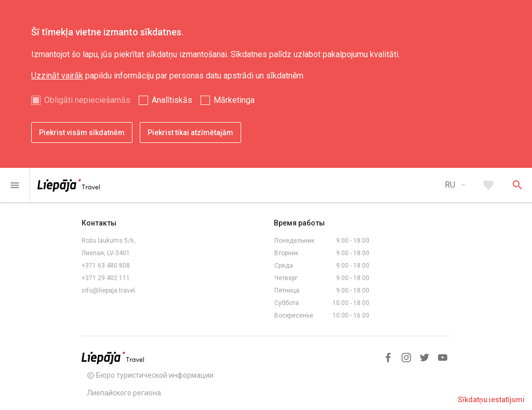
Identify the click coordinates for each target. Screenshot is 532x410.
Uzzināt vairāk (57, 76)
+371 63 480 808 (106, 266)
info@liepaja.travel (108, 290)
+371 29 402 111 (106, 278)
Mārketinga (234, 100)
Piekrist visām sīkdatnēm (82, 133)
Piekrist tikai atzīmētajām (190, 133)
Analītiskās (172, 100)
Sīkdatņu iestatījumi (491, 400)
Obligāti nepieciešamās (87, 100)
